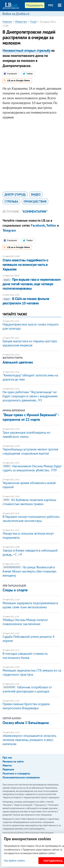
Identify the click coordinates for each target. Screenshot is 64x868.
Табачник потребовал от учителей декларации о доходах (27, 689)
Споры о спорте (15, 590)
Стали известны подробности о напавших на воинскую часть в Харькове (25, 265)
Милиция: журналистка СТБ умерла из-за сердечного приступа (32, 672)
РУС (51, 5)
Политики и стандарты (16, 773)
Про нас (7, 757)
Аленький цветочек (18, 362)
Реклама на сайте (13, 761)
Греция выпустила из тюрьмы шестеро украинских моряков (30, 343)
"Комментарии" (35, 212)
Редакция (8, 769)
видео (36, 194)
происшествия (35, 201)
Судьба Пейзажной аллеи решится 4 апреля (28, 639)
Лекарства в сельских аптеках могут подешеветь (28, 535)
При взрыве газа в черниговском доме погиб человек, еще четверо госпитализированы (32, 284)
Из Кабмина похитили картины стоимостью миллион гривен (29, 502)
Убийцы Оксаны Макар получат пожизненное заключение (25, 622)
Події (33, 22)
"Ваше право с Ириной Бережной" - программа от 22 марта (31, 417)
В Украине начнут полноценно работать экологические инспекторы (31, 519)
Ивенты (7, 765)
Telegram (9, 230)
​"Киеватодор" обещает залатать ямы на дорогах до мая (30, 377)
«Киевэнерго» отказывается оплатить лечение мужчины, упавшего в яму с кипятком (29, 740)
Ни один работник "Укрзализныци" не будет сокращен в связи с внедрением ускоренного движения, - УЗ (30, 396)
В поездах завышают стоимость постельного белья (25, 656)
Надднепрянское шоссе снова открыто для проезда (31, 326)
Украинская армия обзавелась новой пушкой (29, 485)
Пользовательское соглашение (21, 777)
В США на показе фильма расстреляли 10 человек (26, 301)
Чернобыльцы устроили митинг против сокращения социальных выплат (30, 451)
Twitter (51, 225)
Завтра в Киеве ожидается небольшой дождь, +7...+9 (30, 552)
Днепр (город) (15, 194)
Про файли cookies (14, 861)
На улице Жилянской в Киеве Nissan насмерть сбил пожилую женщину (29, 571)
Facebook (38, 225)
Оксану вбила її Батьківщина (26, 723)
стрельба (11, 201)
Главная (7, 22)
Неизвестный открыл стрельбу (26, 50)
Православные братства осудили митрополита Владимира (26, 706)
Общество (21, 22)
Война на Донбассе (16, 14)
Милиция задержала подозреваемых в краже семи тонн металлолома (30, 605)
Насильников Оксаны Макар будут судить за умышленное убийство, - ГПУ (32, 468)
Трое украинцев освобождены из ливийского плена (26, 435)
